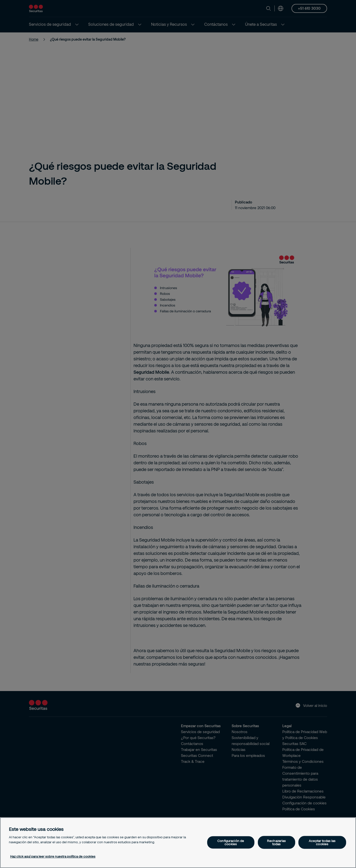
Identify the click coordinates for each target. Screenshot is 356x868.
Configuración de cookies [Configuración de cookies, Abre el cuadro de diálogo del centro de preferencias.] (231, 842)
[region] (178, 843)
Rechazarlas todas (276, 842)
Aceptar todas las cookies (322, 842)
